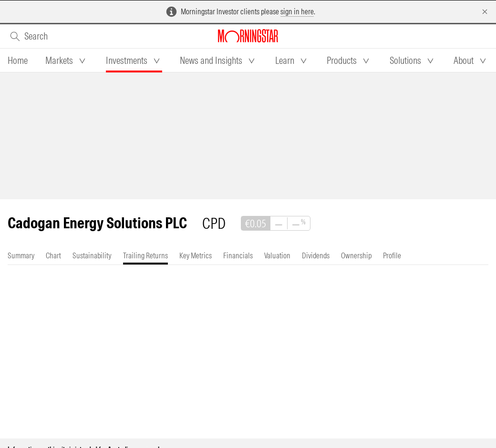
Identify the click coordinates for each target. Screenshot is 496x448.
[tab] (18, 61)
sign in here (297, 11)
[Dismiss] (485, 12)
